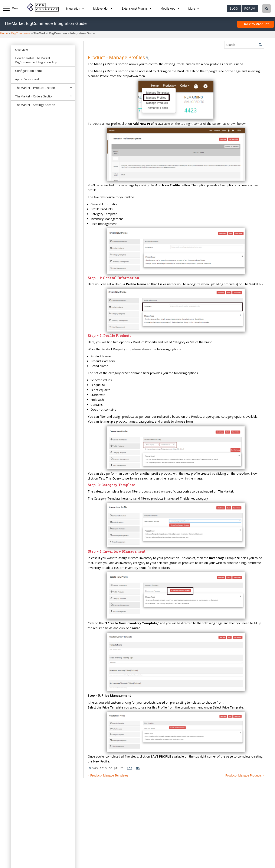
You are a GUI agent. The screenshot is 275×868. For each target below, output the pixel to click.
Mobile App (168, 9)
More (192, 9)
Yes (129, 768)
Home (4, 33)
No (138, 768)
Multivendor (101, 9)
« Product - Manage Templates (108, 775)
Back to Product (256, 24)
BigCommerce (21, 33)
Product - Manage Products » (245, 775)
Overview (22, 50)
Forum (250, 9)
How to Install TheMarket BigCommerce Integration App (36, 60)
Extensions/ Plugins (135, 9)
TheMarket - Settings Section (35, 105)
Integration (73, 9)
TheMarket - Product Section (35, 88)
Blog (234, 9)
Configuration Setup (29, 71)
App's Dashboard (27, 79)
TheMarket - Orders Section (34, 96)
